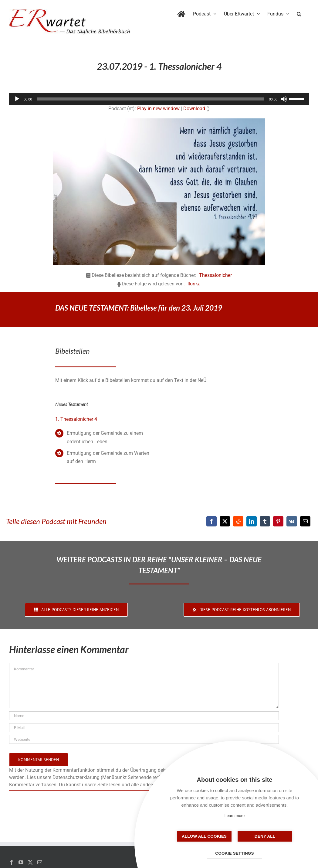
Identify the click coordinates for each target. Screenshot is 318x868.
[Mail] (40, 862)
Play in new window (158, 109)
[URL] (144, 739)
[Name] (144, 716)
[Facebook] (211, 521)
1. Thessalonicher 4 (76, 419)
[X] (225, 521)
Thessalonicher (215, 275)
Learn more (235, 816)
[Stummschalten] (284, 99)
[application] (159, 99)
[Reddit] (238, 521)
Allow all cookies (204, 836)
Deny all (265, 836)
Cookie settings (235, 853)
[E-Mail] (305, 521)
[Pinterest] (278, 521)
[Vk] (292, 521)
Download (194, 109)
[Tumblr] (265, 521)
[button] (299, 13)
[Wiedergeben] (17, 99)
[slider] (151, 99)
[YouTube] (21, 862)
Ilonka (194, 284)
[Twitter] (30, 862)
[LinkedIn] (252, 521)
